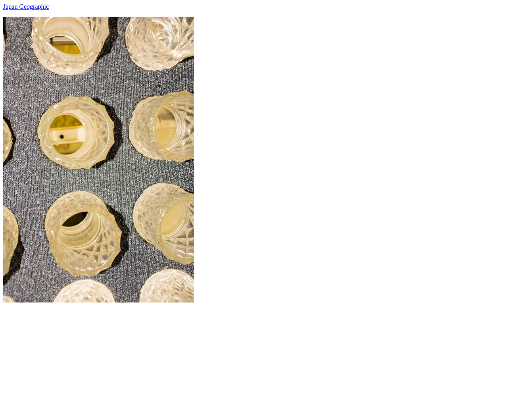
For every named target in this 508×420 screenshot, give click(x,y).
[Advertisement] (241, 358)
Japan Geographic (26, 7)
